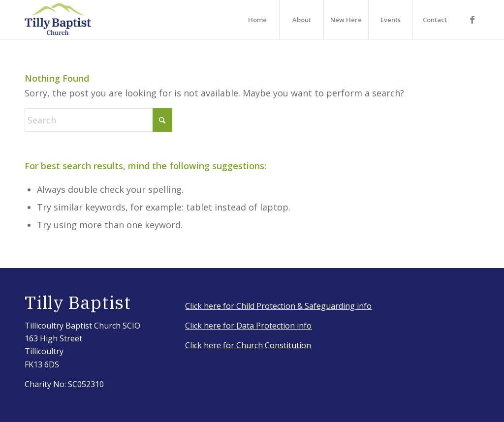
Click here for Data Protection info (248, 326)
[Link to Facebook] (472, 19)
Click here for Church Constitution (248, 345)
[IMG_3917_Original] (58, 20)
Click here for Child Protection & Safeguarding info (278, 306)
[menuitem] (257, 20)
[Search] (98, 120)
